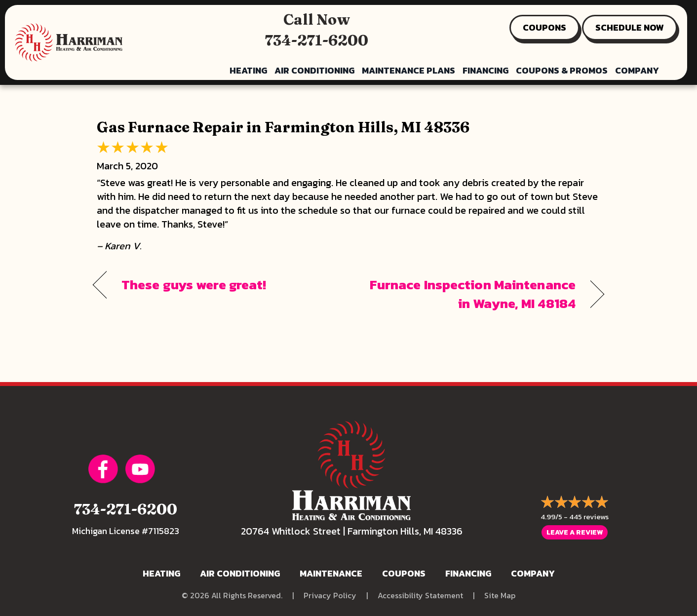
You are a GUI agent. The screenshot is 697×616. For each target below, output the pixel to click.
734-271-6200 (317, 40)
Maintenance (331, 573)
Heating (248, 70)
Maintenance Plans (408, 70)
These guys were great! (194, 285)
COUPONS (544, 27)
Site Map (500, 596)
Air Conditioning (314, 70)
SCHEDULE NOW (630, 27)
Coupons (404, 573)
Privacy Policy (330, 596)
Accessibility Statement (420, 596)
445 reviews (589, 517)
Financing (485, 70)
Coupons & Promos (562, 70)
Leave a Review (575, 532)
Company (637, 70)
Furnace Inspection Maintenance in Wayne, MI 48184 (470, 294)
